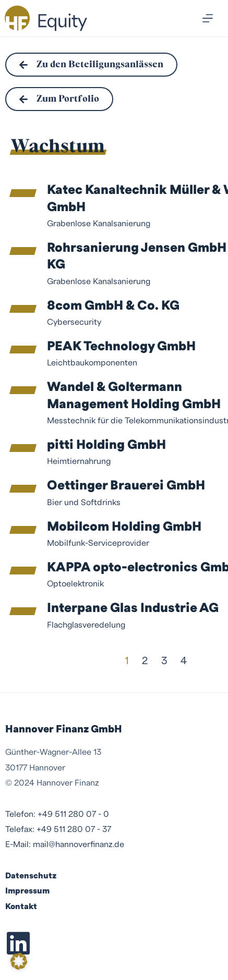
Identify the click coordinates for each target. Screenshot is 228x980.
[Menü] (208, 18)
